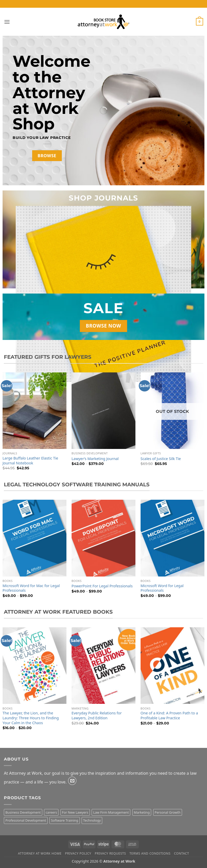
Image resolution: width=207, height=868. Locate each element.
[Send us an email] (72, 781)
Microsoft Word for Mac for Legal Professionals (31, 588)
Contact (182, 853)
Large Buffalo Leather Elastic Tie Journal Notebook (30, 461)
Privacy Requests (110, 853)
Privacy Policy (78, 853)
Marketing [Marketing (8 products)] (142, 812)
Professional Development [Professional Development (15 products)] (26, 820)
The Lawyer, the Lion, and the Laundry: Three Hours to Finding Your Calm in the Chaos (31, 718)
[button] (7, 22)
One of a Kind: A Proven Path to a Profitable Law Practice (169, 716)
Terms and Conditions (150, 853)
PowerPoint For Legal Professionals (102, 586)
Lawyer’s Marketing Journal (95, 459)
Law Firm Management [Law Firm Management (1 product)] (111, 812)
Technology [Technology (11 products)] (92, 820)
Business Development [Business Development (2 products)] (23, 812)
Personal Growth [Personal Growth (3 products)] (168, 812)
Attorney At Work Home (40, 853)
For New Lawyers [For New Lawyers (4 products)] (75, 812)
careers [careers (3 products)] (51, 812)
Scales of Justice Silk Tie (161, 459)
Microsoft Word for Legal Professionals (162, 588)
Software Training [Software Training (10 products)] (65, 820)
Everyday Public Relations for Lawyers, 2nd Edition (97, 716)
